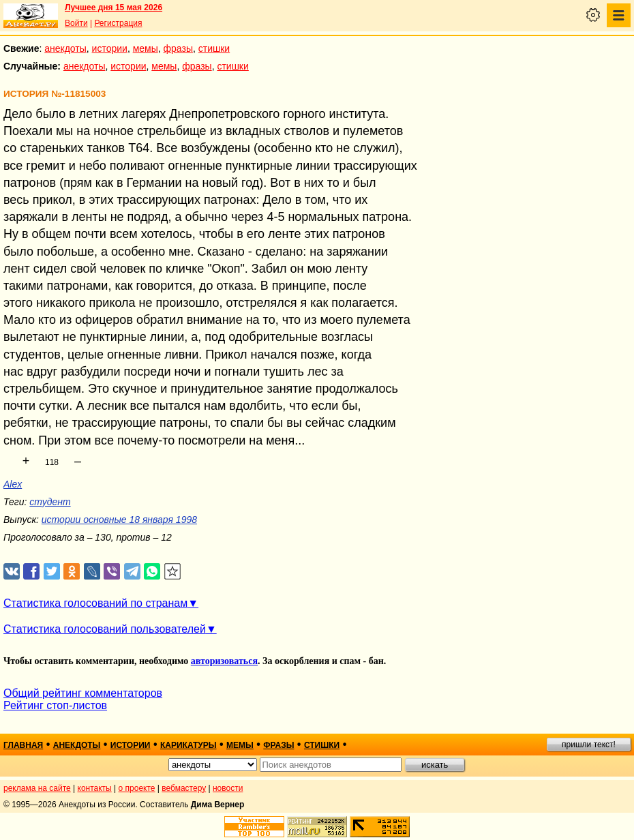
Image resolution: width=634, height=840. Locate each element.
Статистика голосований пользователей (105, 629)
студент (50, 502)
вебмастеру (184, 788)
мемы (146, 48)
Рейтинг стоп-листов (55, 705)
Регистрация (118, 23)
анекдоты (65, 48)
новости (228, 788)
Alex (13, 484)
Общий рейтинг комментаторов (83, 693)
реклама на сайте (37, 788)
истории (110, 48)
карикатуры (188, 745)
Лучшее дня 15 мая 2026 (114, 7)
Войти (76, 23)
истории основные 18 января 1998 (119, 520)
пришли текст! (589, 745)
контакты (95, 788)
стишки (214, 48)
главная (23, 745)
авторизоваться (224, 661)
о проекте (137, 788)
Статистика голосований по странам (95, 603)
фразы (178, 48)
